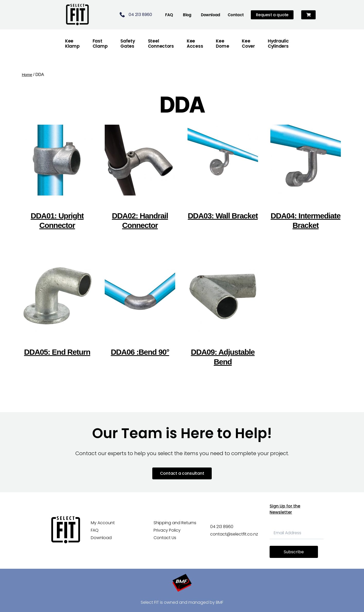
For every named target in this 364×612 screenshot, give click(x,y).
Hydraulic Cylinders (278, 44)
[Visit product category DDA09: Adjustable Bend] (223, 318)
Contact (236, 15)
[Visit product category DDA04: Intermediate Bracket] (306, 181)
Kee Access (195, 44)
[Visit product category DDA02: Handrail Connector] (140, 181)
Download (211, 15)
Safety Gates (128, 44)
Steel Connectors (161, 44)
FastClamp (100, 44)
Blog (187, 15)
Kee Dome (222, 44)
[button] (309, 15)
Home (27, 75)
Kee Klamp (72, 44)
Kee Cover (248, 44)
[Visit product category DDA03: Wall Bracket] (223, 176)
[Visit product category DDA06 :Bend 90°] (140, 313)
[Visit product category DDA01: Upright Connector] (57, 181)
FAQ (169, 15)
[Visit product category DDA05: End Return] (57, 313)
